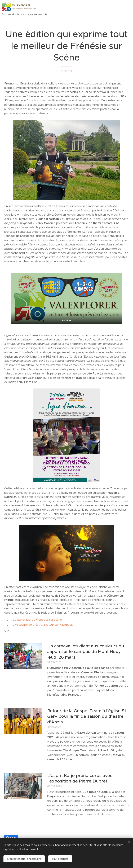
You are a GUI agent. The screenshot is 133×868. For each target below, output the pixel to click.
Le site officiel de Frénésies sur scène (37, 620)
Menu (128, 10)
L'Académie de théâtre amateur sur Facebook (43, 625)
